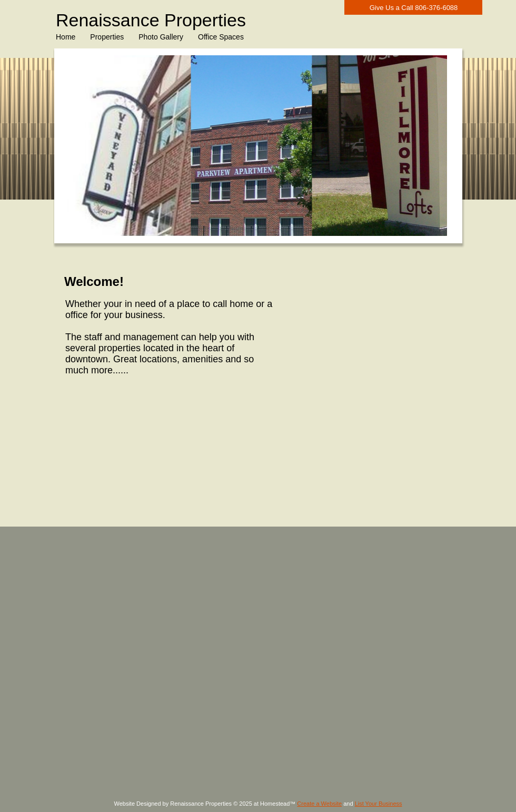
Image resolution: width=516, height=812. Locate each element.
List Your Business (379, 804)
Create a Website (319, 804)
